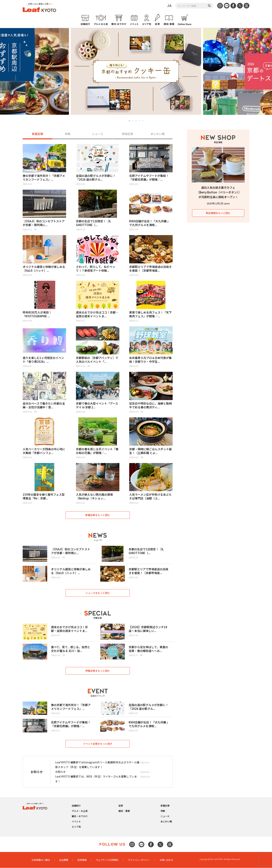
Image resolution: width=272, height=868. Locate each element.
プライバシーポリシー (139, 860)
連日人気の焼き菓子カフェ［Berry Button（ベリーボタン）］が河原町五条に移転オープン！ (218, 192)
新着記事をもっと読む (98, 515)
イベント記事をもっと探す (98, 744)
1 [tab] (129, 121)
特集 (68, 134)
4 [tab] (139, 121)
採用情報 (82, 860)
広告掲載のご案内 (41, 860)
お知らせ (60, 772)
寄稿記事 (127, 134)
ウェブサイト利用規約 (107, 860)
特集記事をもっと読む (98, 671)
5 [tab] (143, 121)
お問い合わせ (166, 860)
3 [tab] (136, 121)
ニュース (98, 134)
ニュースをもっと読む (98, 593)
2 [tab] (133, 121)
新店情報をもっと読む (218, 213)
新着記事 (38, 134)
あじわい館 (158, 134)
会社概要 (64, 860)
